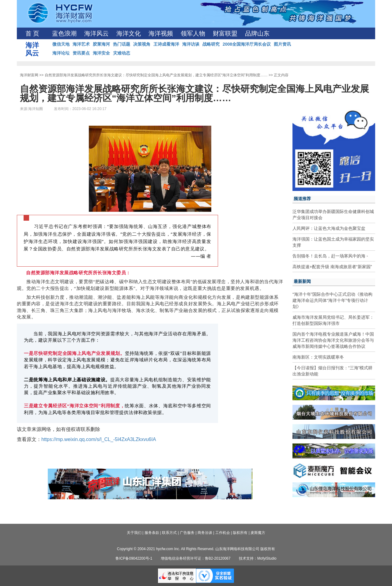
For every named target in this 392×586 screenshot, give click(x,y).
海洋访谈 (191, 44)
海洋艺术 (81, 44)
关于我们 (134, 533)
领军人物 (193, 33)
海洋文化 (129, 33)
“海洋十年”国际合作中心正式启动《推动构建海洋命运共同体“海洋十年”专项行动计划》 (332, 300)
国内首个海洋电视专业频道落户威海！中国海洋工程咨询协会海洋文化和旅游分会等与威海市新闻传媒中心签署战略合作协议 (333, 340)
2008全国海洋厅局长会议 (247, 44)
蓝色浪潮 (64, 33)
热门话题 (122, 44)
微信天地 (61, 44)
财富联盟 (225, 33)
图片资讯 (282, 44)
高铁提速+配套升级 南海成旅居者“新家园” (332, 267)
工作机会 (223, 533)
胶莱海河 (101, 44)
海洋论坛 (61, 53)
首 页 (32, 33)
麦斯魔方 (258, 533)
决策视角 (142, 44)
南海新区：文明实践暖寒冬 (318, 357)
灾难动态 (122, 53)
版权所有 (240, 533)
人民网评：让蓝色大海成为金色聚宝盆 (329, 228)
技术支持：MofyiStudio (258, 558)
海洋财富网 (29, 75)
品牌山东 (257, 33)
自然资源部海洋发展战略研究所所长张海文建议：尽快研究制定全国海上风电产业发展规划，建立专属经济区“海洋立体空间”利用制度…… (156, 75)
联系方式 (169, 533)
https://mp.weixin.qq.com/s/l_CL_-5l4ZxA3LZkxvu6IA (99, 439)
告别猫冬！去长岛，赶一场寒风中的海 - (330, 256)
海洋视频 (161, 33)
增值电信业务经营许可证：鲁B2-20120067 (196, 558)
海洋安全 (101, 53)
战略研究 (211, 44)
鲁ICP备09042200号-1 (134, 558)
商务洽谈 (205, 533)
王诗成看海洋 (166, 44)
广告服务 (187, 533)
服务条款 (152, 533)
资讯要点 (81, 53)
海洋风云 (96, 33)
